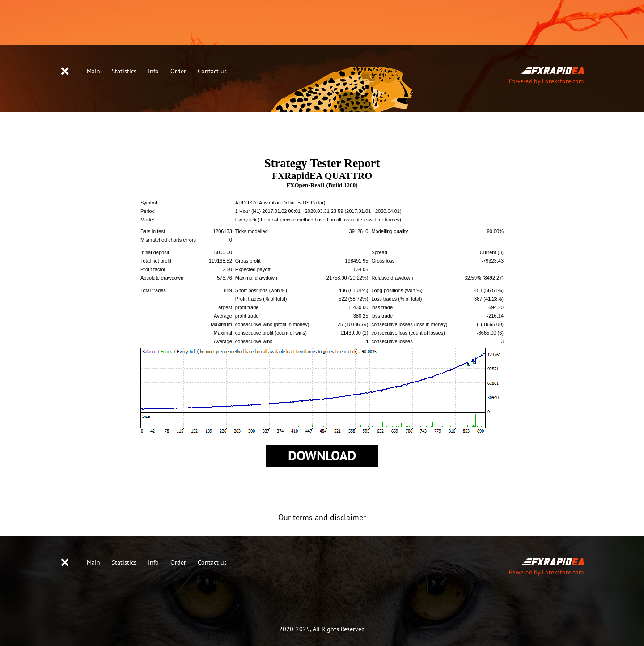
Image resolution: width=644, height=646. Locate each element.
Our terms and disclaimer (322, 518)
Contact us (212, 71)
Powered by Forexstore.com (546, 81)
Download (322, 456)
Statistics (124, 71)
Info (153, 71)
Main (93, 71)
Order (178, 71)
